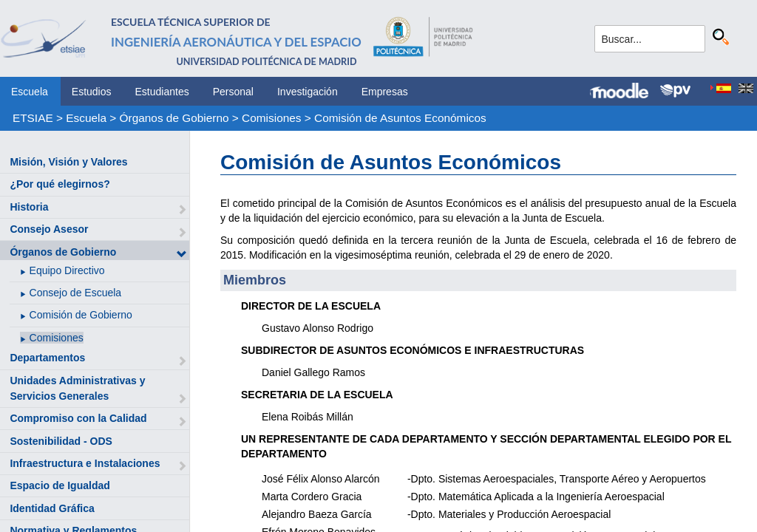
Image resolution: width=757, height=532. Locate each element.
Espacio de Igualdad (60, 485)
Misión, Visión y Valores (68, 162)
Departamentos (47, 358)
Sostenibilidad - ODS (61, 441)
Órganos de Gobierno (174, 118)
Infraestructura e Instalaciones (85, 463)
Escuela (30, 92)
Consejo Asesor (49, 229)
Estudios (92, 92)
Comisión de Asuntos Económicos (400, 118)
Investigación (308, 92)
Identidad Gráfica (52, 508)
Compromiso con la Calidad (78, 418)
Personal (233, 92)
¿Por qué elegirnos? (60, 184)
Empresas (385, 92)
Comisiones (271, 118)
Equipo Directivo (67, 270)
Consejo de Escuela (76, 293)
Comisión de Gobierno (81, 315)
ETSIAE (33, 118)
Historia (29, 207)
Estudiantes (162, 92)
